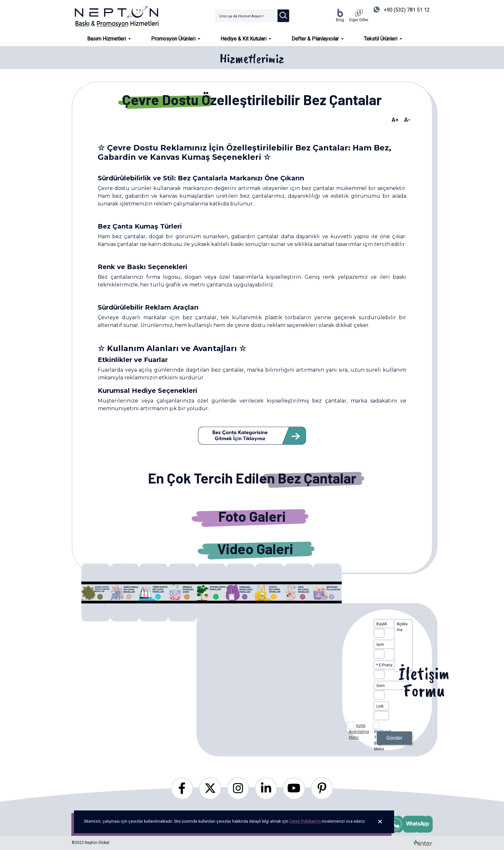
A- (407, 119)
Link (380, 706)
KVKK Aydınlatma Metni (359, 732)
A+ (395, 119)
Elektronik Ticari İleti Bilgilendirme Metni (385, 727)
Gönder (394, 738)
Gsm (381, 686)
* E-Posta (384, 665)
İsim (380, 645)
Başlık (382, 624)
